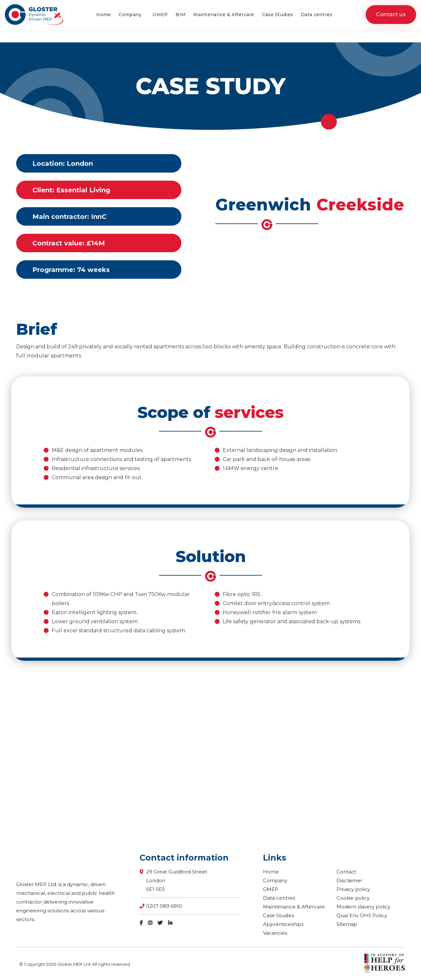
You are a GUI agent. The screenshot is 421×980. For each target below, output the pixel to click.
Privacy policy (353, 889)
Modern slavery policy (363, 907)
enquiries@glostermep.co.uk (372, 7)
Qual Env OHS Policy (362, 915)
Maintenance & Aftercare (294, 907)
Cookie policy (353, 898)
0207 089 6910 (318, 7)
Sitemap (347, 924)
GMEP (271, 889)
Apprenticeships (283, 924)
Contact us (391, 28)
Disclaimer (349, 880)
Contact (346, 872)
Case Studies (279, 915)
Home (271, 872)
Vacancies (275, 933)
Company (275, 880)
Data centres (279, 898)
